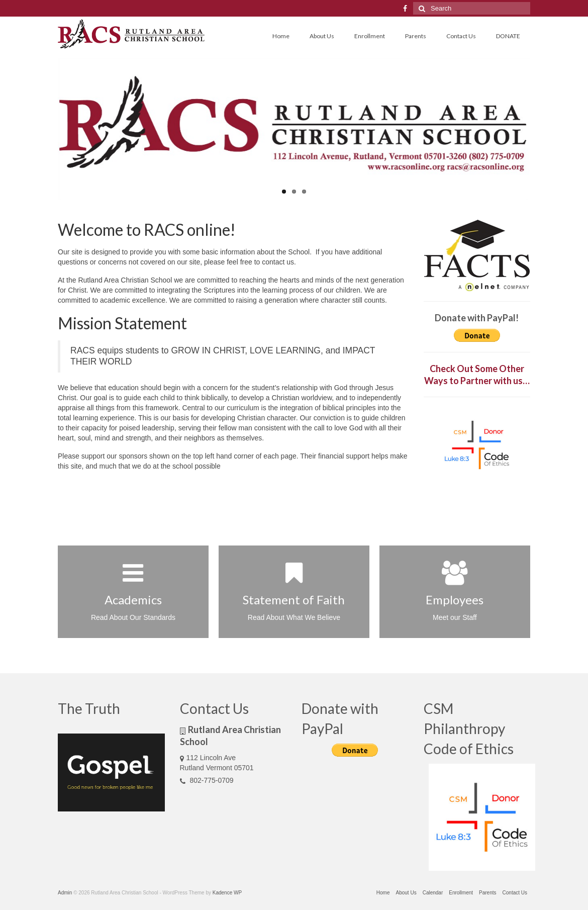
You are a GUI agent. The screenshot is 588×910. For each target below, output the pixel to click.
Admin (65, 893)
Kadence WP (227, 893)
